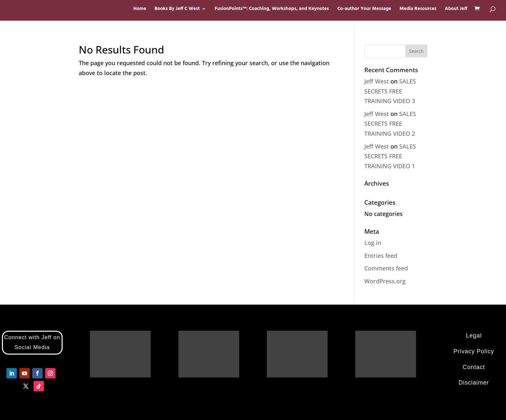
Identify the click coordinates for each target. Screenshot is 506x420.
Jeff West (377, 81)
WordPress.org (385, 281)
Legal (474, 336)
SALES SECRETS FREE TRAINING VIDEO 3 (390, 91)
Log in (373, 243)
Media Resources (418, 10)
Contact (474, 367)
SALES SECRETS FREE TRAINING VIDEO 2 (390, 124)
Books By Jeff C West (177, 10)
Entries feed (381, 256)
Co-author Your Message (364, 10)
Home (140, 10)
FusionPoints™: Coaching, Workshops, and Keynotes (272, 10)
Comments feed (386, 268)
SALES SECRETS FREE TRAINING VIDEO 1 (390, 156)
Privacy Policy (474, 351)
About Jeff (456, 10)
